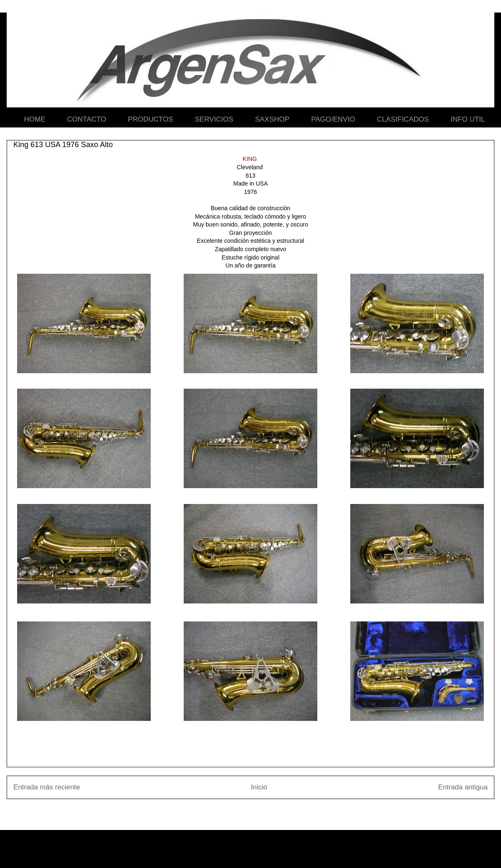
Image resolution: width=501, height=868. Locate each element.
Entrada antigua (463, 787)
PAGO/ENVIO (333, 119)
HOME (35, 119)
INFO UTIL (468, 119)
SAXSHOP (272, 119)
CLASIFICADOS (403, 119)
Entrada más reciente (47, 787)
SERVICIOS (214, 119)
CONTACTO (87, 119)
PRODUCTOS (150, 119)
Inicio (259, 787)
